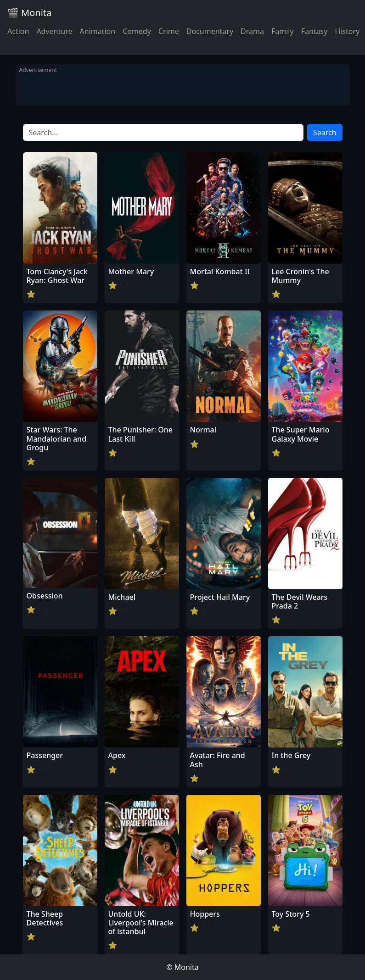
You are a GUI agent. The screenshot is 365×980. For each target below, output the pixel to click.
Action (18, 31)
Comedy (137, 31)
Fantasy (314, 31)
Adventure (54, 31)
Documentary (210, 31)
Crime (169, 31)
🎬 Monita (29, 13)
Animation (97, 31)
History (347, 31)
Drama (252, 31)
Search (325, 133)
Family (283, 31)
